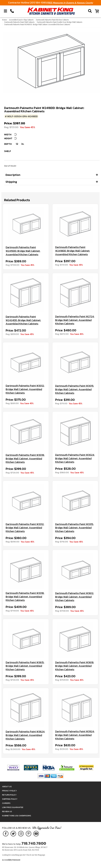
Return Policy (9, 795)
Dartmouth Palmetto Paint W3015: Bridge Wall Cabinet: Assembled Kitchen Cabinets (75, 389)
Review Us (7, 812)
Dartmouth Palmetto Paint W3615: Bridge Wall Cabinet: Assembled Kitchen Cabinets (25, 666)
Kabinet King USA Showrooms (17, 816)
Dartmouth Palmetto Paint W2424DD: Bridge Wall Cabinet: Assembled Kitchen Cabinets (23, 320)
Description (13, 175)
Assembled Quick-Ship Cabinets (21, 20)
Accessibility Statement (11, 860)
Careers (6, 803)
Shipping (11, 182)
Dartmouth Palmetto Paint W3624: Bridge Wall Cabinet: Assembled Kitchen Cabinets (25, 735)
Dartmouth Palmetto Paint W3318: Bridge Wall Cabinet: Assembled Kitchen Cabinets (25, 597)
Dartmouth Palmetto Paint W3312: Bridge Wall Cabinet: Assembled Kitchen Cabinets (25, 528)
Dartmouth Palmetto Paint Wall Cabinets (19, 22)
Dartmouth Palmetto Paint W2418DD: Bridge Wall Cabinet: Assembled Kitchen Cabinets (73, 251)
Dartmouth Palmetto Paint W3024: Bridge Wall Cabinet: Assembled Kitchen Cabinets (75, 458)
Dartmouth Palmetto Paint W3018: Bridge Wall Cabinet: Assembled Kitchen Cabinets (25, 459)
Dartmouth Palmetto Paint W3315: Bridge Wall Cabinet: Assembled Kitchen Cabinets (74, 528)
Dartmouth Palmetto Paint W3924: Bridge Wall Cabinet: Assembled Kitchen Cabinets (75, 735)
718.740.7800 (34, 843)
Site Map (38, 855)
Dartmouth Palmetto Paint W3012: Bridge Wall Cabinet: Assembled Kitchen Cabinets (25, 389)
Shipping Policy (10, 799)
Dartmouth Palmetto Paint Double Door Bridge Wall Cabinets (60, 22)
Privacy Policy (9, 791)
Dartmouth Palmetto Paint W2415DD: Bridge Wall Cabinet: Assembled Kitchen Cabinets (23, 251)
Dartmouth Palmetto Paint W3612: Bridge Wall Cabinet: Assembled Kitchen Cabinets (75, 597)
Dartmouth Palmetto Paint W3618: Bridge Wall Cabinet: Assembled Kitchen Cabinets (75, 666)
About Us (7, 787)
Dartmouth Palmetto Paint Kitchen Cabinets (52, 20)
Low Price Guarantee (13, 807)
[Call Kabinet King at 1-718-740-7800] (12, 11)
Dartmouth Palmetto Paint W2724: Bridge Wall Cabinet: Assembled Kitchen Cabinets (75, 320)
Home (4, 20)
